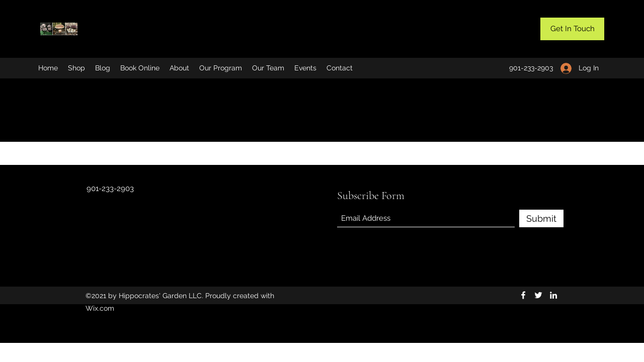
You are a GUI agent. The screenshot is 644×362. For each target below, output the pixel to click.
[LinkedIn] (553, 295)
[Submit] (541, 218)
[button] (572, 29)
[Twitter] (538, 295)
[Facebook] (523, 295)
